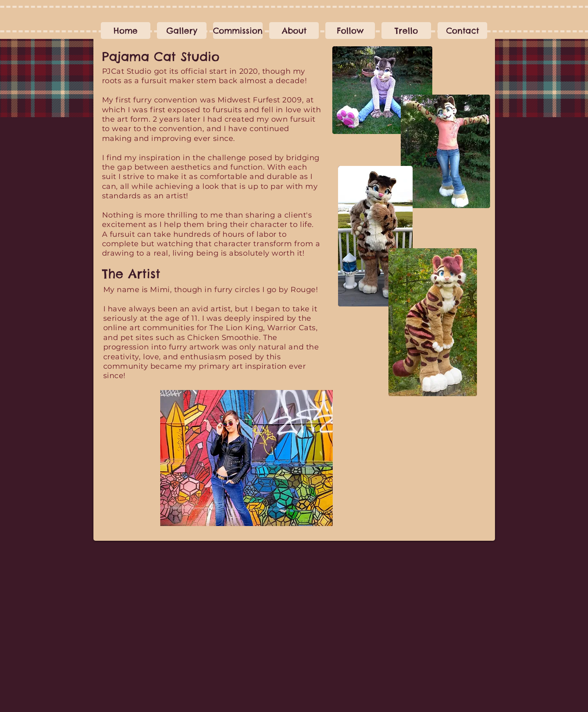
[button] (238, 31)
